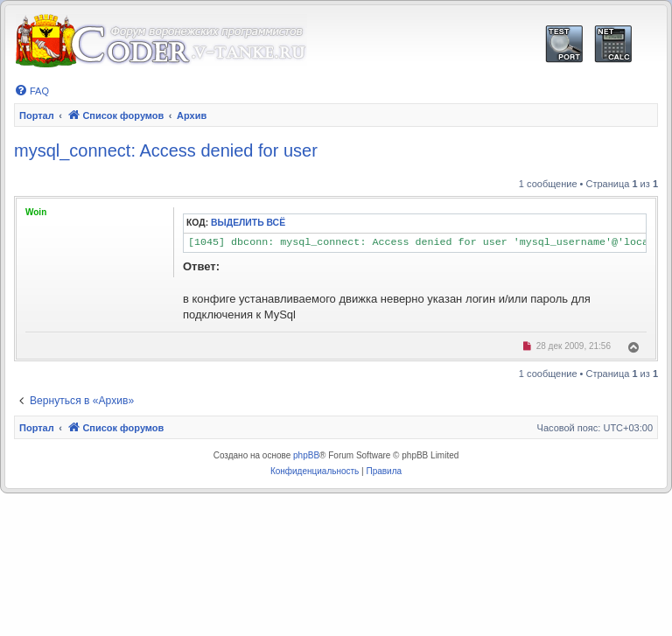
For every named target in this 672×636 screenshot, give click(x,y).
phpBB (306, 455)
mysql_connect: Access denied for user (166, 150)
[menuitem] (31, 91)
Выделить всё (248, 223)
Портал (37, 115)
